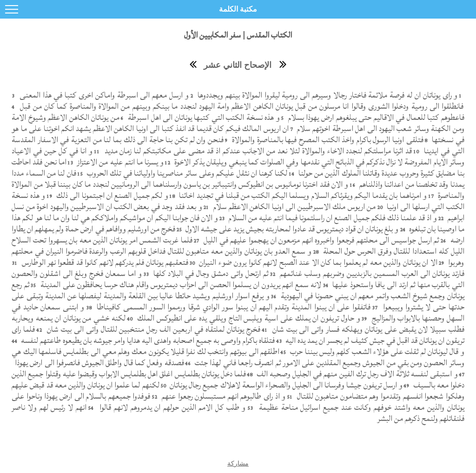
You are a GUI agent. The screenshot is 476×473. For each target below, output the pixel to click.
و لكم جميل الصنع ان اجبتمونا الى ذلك (111, 195)
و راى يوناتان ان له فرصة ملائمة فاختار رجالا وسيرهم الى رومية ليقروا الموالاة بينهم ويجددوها (326, 95)
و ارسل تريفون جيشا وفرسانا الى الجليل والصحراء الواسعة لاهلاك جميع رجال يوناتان (285, 385)
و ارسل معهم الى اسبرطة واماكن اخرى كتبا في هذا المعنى (103, 95)
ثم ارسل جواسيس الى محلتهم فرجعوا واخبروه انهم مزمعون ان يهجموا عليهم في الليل (320, 240)
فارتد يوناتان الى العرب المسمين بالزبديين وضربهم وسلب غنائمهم (371, 273)
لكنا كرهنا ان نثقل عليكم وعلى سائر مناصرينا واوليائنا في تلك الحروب (186, 173)
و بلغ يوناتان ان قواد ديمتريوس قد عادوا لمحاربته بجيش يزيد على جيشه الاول (291, 229)
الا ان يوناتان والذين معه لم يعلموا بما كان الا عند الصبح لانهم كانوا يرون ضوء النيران (317, 262)
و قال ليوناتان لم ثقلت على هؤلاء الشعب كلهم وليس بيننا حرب (376, 351)
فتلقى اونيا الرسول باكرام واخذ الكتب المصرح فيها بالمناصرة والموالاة (327, 140)
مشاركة (238, 463)
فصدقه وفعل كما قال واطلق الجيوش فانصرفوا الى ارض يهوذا (99, 363)
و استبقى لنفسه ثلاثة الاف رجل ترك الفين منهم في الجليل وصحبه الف (356, 374)
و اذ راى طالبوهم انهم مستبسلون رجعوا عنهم (222, 396)
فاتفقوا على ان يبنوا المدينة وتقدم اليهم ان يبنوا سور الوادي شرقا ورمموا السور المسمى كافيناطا (232, 307)
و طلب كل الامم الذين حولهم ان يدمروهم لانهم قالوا (172, 407)
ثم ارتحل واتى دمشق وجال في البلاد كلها (209, 273)
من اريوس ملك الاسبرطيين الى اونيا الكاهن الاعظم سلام (293, 207)
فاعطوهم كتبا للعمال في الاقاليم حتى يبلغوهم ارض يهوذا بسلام (375, 117)
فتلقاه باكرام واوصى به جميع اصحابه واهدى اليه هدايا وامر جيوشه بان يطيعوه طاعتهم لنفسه (147, 340)
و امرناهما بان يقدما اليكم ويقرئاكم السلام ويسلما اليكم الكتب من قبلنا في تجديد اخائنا (302, 195)
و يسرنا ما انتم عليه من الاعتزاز (119, 162)
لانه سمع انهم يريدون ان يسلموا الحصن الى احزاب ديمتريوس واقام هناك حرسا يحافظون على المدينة (180, 285)
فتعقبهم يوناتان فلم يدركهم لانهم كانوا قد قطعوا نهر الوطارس (104, 262)
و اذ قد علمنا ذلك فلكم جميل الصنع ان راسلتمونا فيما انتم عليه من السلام (332, 218)
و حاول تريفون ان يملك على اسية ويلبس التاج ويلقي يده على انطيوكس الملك (248, 318)
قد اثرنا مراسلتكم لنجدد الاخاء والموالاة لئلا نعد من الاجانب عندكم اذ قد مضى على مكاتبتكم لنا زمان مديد (257, 151)
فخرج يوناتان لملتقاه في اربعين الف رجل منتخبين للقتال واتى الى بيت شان (152, 329)
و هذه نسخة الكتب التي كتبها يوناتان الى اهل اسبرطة (203, 117)
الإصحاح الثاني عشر (238, 65)
